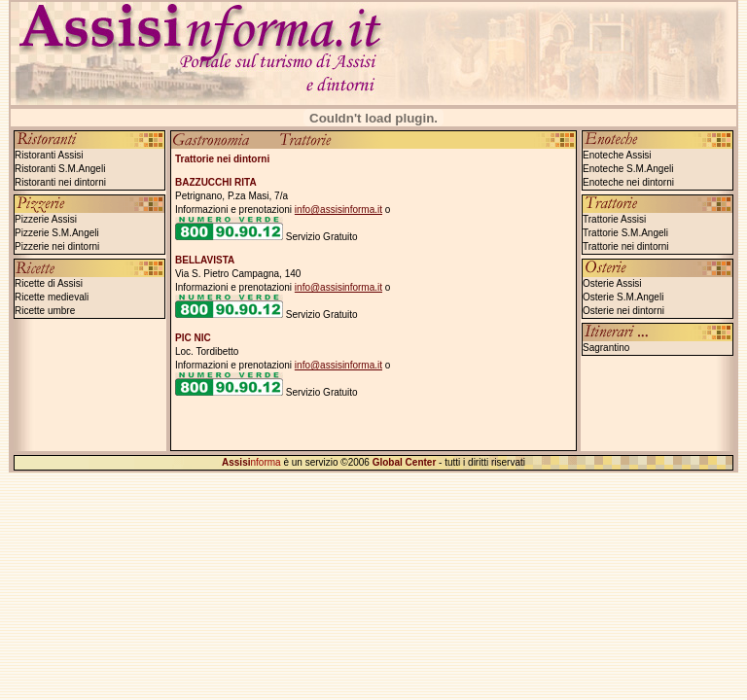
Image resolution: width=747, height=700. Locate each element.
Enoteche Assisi (617, 155)
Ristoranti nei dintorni (60, 182)
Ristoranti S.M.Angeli (60, 169)
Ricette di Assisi (49, 283)
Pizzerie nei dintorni (57, 246)
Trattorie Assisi (614, 219)
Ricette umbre (45, 311)
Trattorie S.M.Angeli (625, 233)
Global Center (406, 462)
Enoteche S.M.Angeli (628, 169)
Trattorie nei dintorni (626, 246)
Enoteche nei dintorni (628, 182)
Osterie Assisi (612, 283)
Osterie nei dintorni (623, 311)
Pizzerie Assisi (46, 219)
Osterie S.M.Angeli (623, 297)
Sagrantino (606, 348)
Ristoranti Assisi (49, 155)
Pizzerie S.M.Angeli (57, 233)
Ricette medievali (52, 297)
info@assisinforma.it (338, 210)
